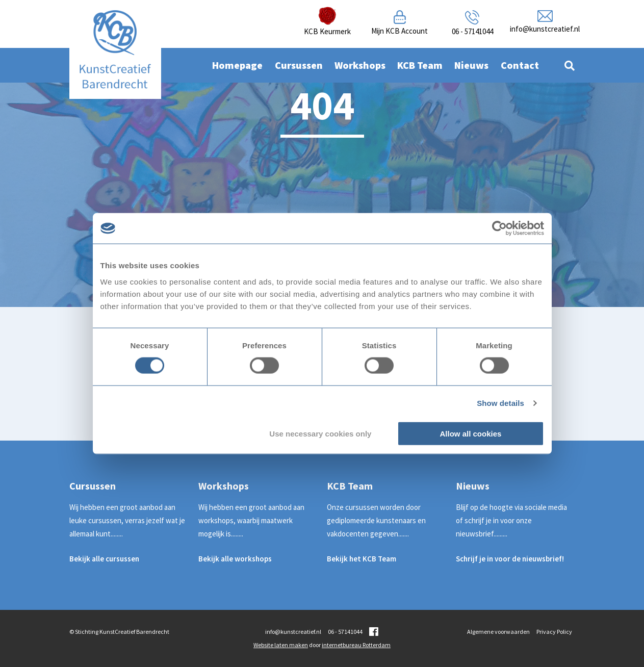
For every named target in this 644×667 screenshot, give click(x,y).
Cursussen (299, 65)
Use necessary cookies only (320, 433)
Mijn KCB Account (400, 31)
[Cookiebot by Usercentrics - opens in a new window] (499, 228)
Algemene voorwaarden (498, 632)
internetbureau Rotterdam (356, 645)
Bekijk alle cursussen (104, 559)
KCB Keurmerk (327, 31)
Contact (520, 65)
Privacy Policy (554, 632)
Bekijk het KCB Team (362, 559)
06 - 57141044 (472, 31)
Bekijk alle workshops (235, 559)
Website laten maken (281, 645)
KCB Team (420, 65)
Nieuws (471, 65)
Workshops (360, 65)
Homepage (237, 65)
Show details (500, 403)
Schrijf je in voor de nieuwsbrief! (510, 559)
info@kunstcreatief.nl (545, 29)
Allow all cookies (471, 433)
